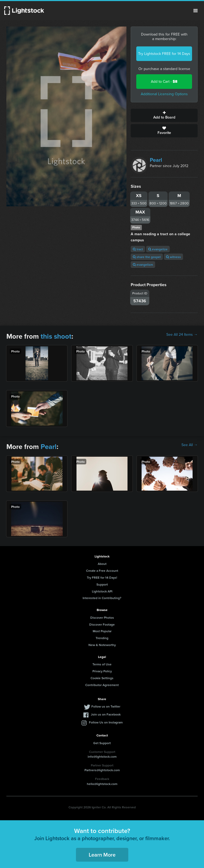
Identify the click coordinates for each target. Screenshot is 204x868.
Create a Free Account (102, 571)
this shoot (56, 336)
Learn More (102, 855)
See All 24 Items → (182, 335)
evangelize (158, 249)
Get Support (102, 743)
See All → (190, 445)
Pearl (156, 160)
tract (138, 249)
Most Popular (102, 631)
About (102, 564)
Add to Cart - (164, 82)
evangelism (143, 265)
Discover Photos (102, 618)
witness (173, 257)
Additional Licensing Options (164, 94)
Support (102, 584)
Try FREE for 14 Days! (102, 577)
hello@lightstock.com (102, 784)
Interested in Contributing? (102, 598)
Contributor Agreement (102, 685)
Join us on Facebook (106, 714)
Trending (102, 638)
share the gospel (147, 257)
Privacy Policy (102, 671)
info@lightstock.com (102, 756)
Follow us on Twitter (106, 706)
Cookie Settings (102, 678)
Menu (195, 11)
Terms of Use (102, 664)
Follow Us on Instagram (106, 722)
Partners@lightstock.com (102, 770)
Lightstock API (102, 591)
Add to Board (164, 115)
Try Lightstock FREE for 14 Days (164, 54)
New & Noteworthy (102, 645)
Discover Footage (102, 624)
